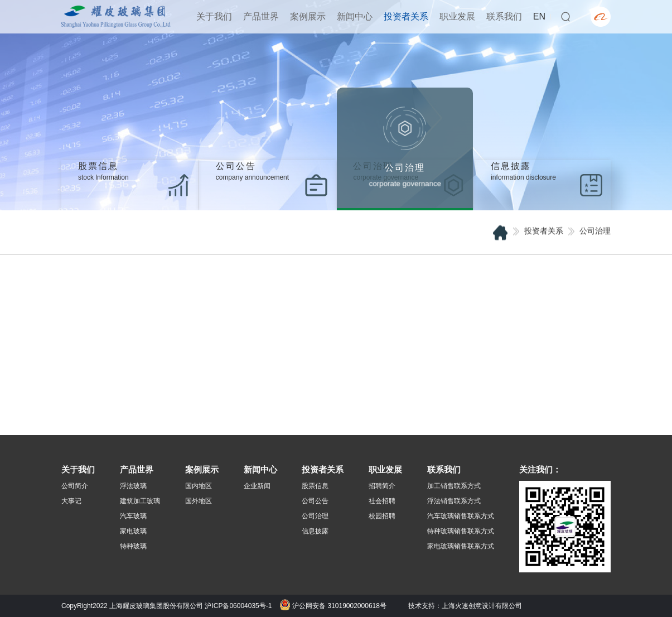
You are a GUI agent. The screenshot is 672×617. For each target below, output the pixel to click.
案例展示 (308, 16)
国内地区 (199, 486)
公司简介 (75, 486)
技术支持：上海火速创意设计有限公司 (465, 606)
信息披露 (315, 531)
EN (539, 16)
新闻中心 (355, 16)
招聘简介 (382, 486)
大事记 (71, 501)
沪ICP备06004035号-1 (238, 606)
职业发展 (457, 16)
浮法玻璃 (133, 486)
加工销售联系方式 (454, 486)
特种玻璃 (133, 546)
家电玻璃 (133, 531)
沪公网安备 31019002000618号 (333, 606)
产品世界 (261, 16)
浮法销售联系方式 (454, 501)
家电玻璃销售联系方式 (461, 546)
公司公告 (315, 501)
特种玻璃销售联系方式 (461, 531)
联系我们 (504, 16)
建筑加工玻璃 (140, 501)
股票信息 (315, 486)
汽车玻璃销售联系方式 (461, 516)
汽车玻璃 (133, 516)
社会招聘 (382, 501)
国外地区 (199, 501)
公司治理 (315, 516)
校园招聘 (382, 516)
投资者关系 (406, 16)
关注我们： (540, 469)
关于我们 (214, 16)
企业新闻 (257, 486)
